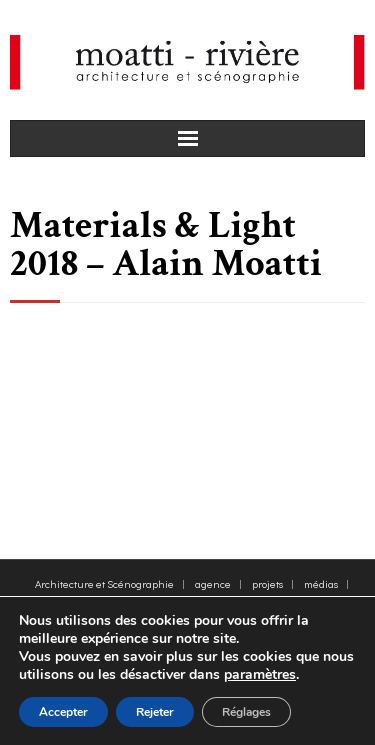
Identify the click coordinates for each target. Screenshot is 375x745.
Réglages (246, 712)
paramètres (260, 675)
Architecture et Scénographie (104, 583)
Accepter (63, 712)
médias (321, 583)
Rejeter (155, 712)
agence (213, 583)
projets (267, 583)
